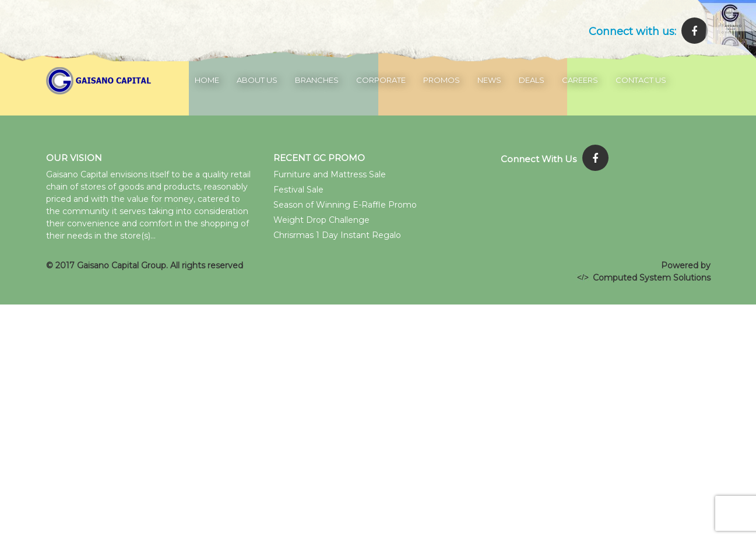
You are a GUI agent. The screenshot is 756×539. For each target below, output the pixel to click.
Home (207, 80)
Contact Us (641, 80)
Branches (317, 80)
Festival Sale (298, 190)
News (489, 80)
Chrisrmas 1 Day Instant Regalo (337, 235)
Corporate (381, 80)
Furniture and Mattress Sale (330, 174)
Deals (532, 80)
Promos (442, 80)
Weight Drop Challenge (321, 220)
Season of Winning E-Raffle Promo (345, 205)
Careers (580, 80)
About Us (257, 80)
